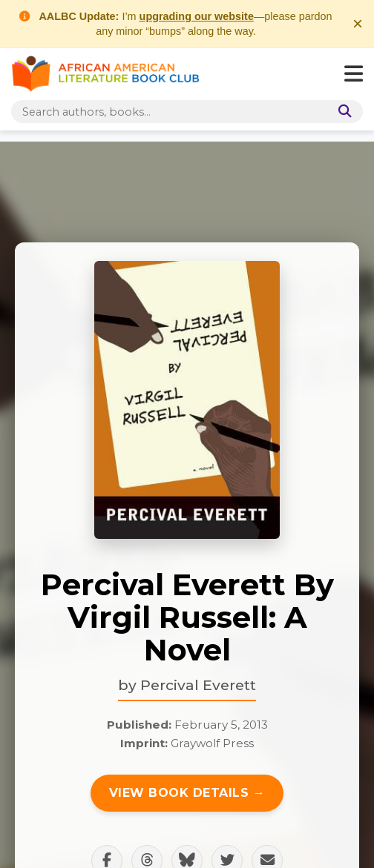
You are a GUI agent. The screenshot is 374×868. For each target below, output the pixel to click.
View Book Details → (187, 793)
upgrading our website (197, 16)
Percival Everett (198, 685)
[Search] (342, 112)
